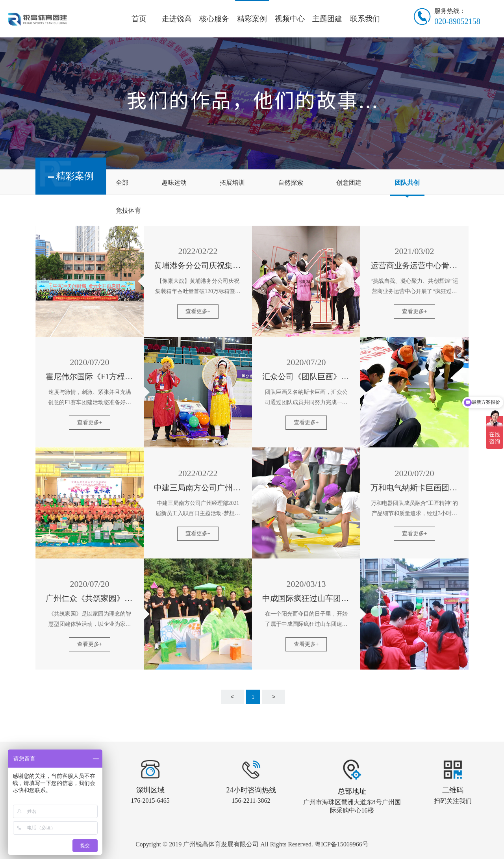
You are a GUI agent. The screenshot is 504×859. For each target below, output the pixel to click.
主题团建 (327, 19)
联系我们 (365, 19)
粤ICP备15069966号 (342, 844)
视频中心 (290, 19)
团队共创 (407, 183)
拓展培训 (232, 183)
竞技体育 (128, 211)
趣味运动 (174, 183)
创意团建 (349, 183)
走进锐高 (177, 19)
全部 (122, 183)
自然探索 (291, 183)
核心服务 (214, 19)
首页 (139, 19)
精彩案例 (252, 19)
